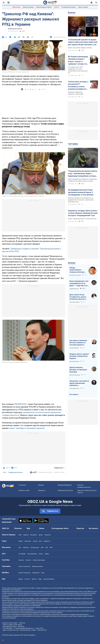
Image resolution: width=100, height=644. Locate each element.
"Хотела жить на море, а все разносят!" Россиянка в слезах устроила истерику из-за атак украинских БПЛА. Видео (78, 85)
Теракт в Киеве (83, 7)
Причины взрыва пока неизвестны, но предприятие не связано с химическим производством (81, 200)
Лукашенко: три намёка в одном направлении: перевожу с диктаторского (79, 383)
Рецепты (21, 560)
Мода (40, 579)
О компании (22, 485)
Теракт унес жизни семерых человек (80, 48)
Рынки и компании (24, 566)
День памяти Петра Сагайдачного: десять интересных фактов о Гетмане (78, 297)
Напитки (28, 560)
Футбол (21, 541)
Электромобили (32, 554)
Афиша (21, 579)
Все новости (93, 528)
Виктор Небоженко (75, 375)
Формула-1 (47, 541)
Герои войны (16, 7)
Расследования (57, 528)
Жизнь (42, 528)
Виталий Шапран (74, 361)
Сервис (47, 554)
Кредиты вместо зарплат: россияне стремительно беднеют (79, 356)
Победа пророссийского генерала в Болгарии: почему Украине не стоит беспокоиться (78, 270)
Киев (20, 535)
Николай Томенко (75, 302)
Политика (18, 528)
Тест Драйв (22, 554)
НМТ (51, 547)
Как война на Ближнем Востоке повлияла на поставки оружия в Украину (78, 343)
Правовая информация (65, 485)
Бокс (41, 541)
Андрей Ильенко (74, 289)
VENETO (57, 7)
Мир (28, 528)
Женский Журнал (49, 579)
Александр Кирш (74, 388)
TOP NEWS (73, 144)
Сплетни (27, 579)
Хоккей (35, 541)
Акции (41, 554)
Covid (43, 573)
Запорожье (33, 535)
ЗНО (47, 547)
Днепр (41, 535)
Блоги (66, 528)
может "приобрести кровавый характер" (27, 428)
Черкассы (48, 535)
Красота (34, 579)
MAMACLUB (36, 573)
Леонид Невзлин (74, 348)
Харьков (26, 535)
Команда (41, 485)
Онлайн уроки (35, 547)
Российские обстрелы (69, 7)
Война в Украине (28, 7)
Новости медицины (25, 573)
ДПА (42, 547)
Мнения (72, 263)
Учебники (26, 547)
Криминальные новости (15, 29)
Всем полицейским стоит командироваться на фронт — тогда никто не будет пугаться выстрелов (79, 283)
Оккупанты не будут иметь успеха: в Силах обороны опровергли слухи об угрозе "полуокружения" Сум (83, 213)
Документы (42, 490)
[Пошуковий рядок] (96, 3)
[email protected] (25, 630)
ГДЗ (20, 547)
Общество (80, 528)
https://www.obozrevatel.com (68, 588)
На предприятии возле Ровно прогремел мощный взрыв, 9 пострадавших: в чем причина (81, 192)
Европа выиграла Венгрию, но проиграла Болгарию (78, 370)
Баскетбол (28, 541)
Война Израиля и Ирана (44, 7)
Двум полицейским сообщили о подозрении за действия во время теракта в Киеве (82, 180)
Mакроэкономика (37, 566)
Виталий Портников (75, 275)
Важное (72, 13)
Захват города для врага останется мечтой (82, 219)
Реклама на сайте (24, 490)
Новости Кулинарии (39, 560)
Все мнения (74, 394)
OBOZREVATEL (20, 404)
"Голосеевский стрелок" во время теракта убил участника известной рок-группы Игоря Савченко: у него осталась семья (83, 42)
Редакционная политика (15, 472)
